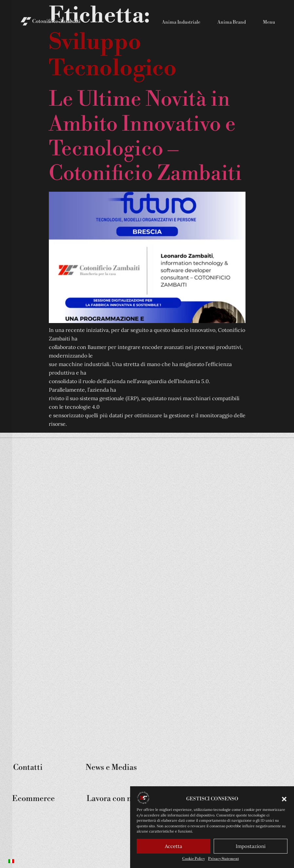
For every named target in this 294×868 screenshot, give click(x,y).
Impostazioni (251, 847)
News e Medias (111, 768)
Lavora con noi (112, 799)
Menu (269, 22)
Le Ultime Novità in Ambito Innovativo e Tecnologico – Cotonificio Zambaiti (145, 137)
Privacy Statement (224, 860)
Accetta (174, 847)
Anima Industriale (181, 22)
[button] (284, 800)
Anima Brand (232, 22)
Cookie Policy (194, 860)
